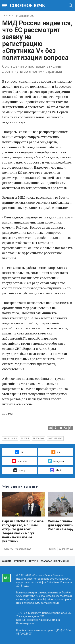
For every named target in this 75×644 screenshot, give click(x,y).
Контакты (20, 561)
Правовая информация (55, 561)
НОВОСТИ (8, 16)
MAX (56, 470)
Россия (25, 438)
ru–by (19, 470)
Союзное (8, 549)
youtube (19, 461)
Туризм (53, 549)
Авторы (33, 561)
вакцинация (10, 438)
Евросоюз (38, 438)
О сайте (7, 561)
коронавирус (55, 438)
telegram (56, 461)
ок (56, 452)
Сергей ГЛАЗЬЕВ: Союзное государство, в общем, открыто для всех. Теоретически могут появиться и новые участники (23, 531)
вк (19, 452)
